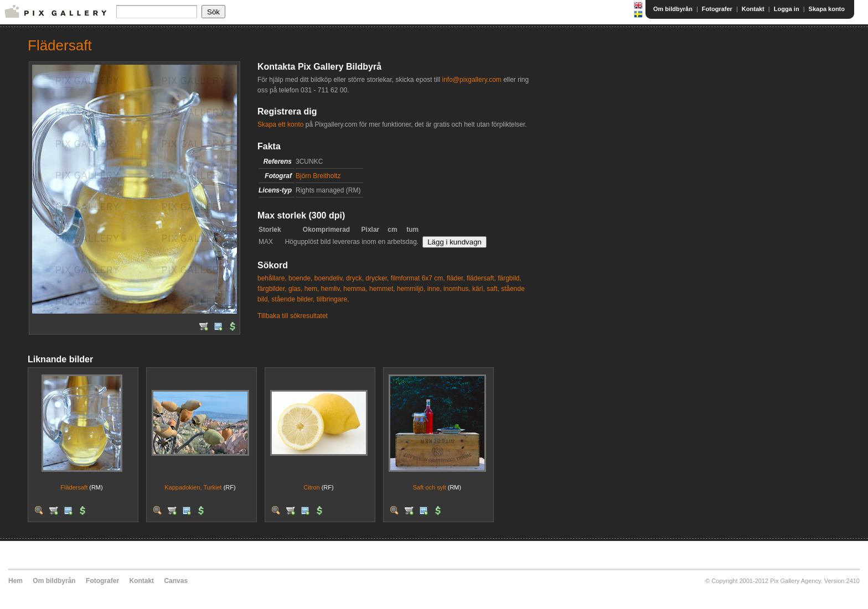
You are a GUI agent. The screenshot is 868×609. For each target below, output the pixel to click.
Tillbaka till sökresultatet (293, 316)
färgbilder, (272, 289)
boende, (300, 278)
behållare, (272, 278)
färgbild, (510, 278)
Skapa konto (827, 9)
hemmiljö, (411, 289)
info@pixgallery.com (471, 80)
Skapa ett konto (280, 124)
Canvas (176, 581)
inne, (435, 289)
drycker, (377, 278)
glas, (295, 289)
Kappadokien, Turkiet (193, 487)
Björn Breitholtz (318, 176)
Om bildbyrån (673, 9)
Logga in (787, 9)
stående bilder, (293, 299)
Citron (311, 487)
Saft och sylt (430, 487)
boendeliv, (329, 278)
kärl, (479, 289)
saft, (493, 289)
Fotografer (717, 9)
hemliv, (331, 289)
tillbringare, (333, 299)
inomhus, (457, 289)
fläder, (456, 278)
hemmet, (382, 289)
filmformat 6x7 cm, (418, 278)
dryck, (355, 278)
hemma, (355, 289)
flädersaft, (481, 278)
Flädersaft (74, 487)
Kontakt (753, 9)
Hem (15, 581)
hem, (312, 289)
